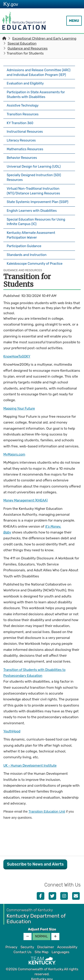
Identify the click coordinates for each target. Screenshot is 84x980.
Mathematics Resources (26, 148)
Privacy (11, 943)
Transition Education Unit (47, 808)
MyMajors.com (15, 451)
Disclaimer (46, 943)
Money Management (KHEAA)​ (27, 497)
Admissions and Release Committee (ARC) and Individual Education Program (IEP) (39, 75)
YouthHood (12, 727)
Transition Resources (24, 116)
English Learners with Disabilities (33, 210)
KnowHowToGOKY (18, 352)
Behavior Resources (23, 156)
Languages (60, 948)
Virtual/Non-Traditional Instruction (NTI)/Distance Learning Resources (35, 187)
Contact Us (22, 948)
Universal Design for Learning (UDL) (35, 164)
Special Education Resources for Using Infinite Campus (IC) (38, 221)
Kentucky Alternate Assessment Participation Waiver (32, 234)
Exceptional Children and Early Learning (44, 39)
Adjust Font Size (42, 925)
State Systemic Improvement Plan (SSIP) (34, 200)
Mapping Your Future (20, 404)
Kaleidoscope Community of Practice (36, 260)
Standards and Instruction (28, 252)
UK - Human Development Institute (32, 761)
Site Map (41, 948)
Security (27, 943)
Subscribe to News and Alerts (35, 860)
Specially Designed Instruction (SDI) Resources (36, 174)
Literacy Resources (22, 140)
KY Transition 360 (21, 124)
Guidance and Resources (28, 48)
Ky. (11, 4)
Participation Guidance (25, 244)
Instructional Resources (26, 132)
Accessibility (67, 943)
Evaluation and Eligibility (26, 88)
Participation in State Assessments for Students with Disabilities (38, 98)
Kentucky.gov (42, 975)
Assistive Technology (24, 108)
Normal (42, 933)
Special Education (22, 43)
